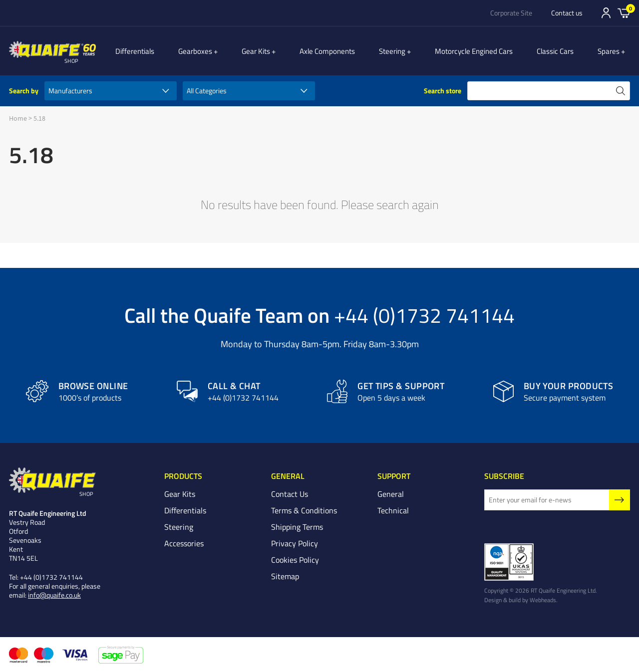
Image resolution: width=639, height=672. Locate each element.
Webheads (543, 600)
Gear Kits (272, 51)
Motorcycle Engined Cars (479, 51)
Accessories (184, 543)
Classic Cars (561, 51)
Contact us (567, 13)
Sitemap (285, 576)
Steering (403, 51)
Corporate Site (511, 13)
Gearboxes (217, 51)
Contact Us (290, 494)
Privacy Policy (295, 543)
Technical (393, 510)
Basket (624, 12)
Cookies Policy (295, 560)
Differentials (157, 51)
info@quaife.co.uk (54, 595)
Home (18, 118)
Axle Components (338, 51)
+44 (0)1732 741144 (424, 315)
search (621, 91)
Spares (614, 51)
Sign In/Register (606, 13)
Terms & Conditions (304, 510)
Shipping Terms (297, 527)
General (391, 494)
